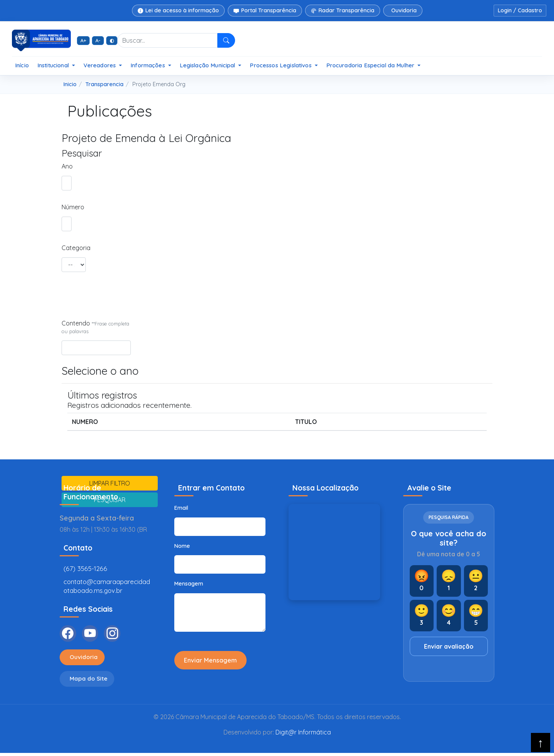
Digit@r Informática (303, 735)
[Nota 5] (476, 616)
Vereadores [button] (101, 65)
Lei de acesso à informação (178, 10)
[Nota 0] (422, 581)
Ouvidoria (404, 10)
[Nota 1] (449, 581)
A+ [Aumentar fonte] (83, 40)
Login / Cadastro (520, 10)
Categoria (74, 248)
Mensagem (189, 584)
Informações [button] (149, 65)
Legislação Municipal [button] (208, 65)
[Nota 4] (449, 616)
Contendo (95, 327)
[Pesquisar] (226, 40)
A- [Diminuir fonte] (98, 40)
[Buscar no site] (167, 40)
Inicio (70, 84)
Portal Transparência (265, 10)
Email (181, 508)
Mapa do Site (90, 681)
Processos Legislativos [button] (281, 65)
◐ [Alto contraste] (112, 40)
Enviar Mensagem (210, 660)
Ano (65, 166)
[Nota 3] (422, 616)
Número (65, 207)
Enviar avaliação (449, 646)
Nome (182, 546)
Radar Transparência (343, 10)
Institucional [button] (54, 65)
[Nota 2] (476, 581)
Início (22, 65)
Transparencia (104, 84)
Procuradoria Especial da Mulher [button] (371, 65)
